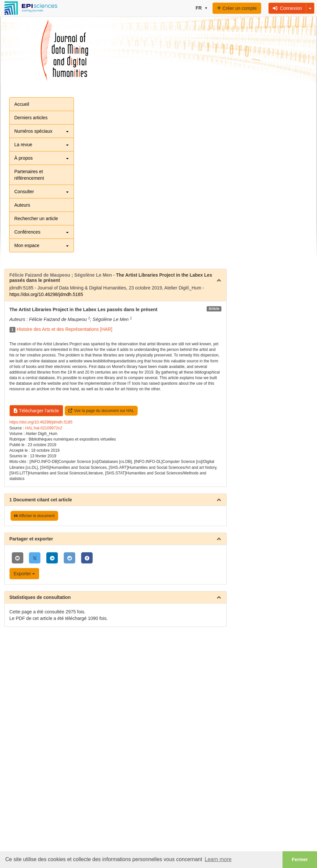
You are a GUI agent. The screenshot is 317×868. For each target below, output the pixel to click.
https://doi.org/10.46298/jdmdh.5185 (46, 294)
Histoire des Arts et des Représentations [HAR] (65, 329)
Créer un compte (237, 8)
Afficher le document (34, 516)
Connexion (287, 8)
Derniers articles (31, 118)
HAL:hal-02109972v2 (44, 428)
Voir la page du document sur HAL (101, 411)
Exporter (24, 574)
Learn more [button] (218, 859)
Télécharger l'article (36, 411)
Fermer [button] (300, 859)
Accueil (22, 104)
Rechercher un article (36, 218)
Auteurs (22, 205)
